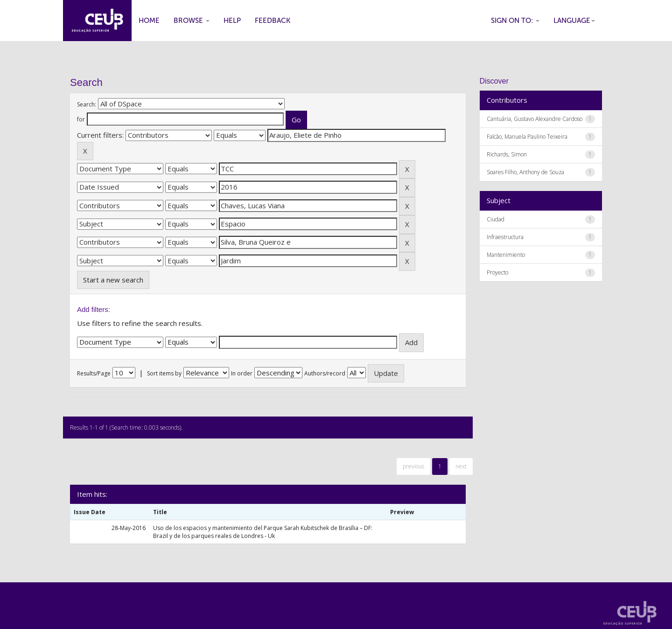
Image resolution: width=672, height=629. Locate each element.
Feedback (273, 21)
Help (232, 21)
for (81, 119)
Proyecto (497, 272)
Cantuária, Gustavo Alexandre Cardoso (535, 119)
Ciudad (496, 219)
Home (149, 21)
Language (574, 21)
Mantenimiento (506, 255)
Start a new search (113, 280)
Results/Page (94, 373)
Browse (192, 21)
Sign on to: (515, 21)
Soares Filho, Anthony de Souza (525, 172)
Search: (87, 104)
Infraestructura (505, 237)
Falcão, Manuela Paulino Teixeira (527, 137)
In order (242, 373)
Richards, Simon (507, 154)
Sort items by (164, 373)
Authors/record (325, 373)
